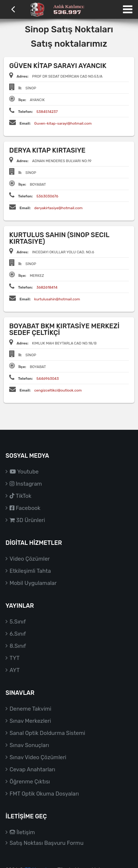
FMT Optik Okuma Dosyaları (44, 794)
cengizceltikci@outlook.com (58, 390)
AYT (15, 670)
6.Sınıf (18, 634)
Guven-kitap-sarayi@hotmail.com (63, 124)
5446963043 (48, 379)
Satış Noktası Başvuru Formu (47, 843)
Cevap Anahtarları (32, 769)
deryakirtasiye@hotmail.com (58, 208)
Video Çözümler (30, 559)
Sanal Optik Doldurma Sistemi (47, 733)
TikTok (20, 496)
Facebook (25, 508)
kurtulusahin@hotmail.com (57, 299)
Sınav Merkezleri (30, 721)
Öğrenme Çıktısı (30, 782)
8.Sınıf (18, 646)
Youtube (24, 472)
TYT (15, 658)
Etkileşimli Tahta (30, 571)
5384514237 (47, 112)
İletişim (22, 832)
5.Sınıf (18, 622)
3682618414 (47, 287)
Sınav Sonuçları (29, 745)
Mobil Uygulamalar (33, 583)
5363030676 (47, 196)
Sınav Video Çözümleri (38, 757)
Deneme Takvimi (31, 709)
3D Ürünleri (27, 520)
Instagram (26, 484)
